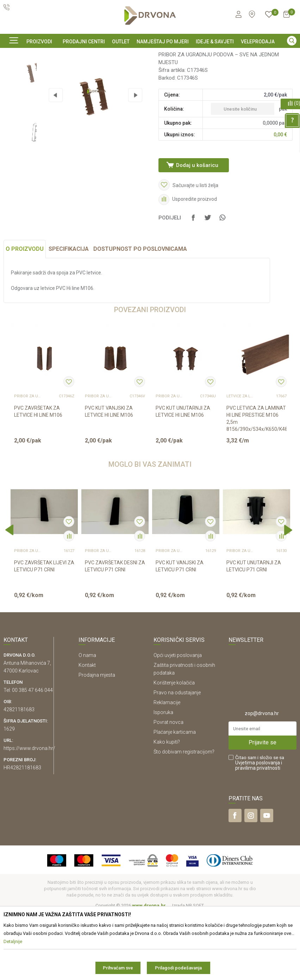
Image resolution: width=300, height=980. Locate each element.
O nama (87, 722)
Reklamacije (167, 770)
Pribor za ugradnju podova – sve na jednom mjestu (118, 70)
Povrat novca (168, 789)
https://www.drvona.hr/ (29, 815)
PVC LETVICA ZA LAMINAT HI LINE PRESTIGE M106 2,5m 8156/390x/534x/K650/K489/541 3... (257, 489)
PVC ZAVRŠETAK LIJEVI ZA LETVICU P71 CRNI (44, 633)
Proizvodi (13, 70)
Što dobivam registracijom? (184, 819)
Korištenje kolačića (174, 750)
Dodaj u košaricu (197, 221)
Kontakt (87, 732)
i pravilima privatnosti (259, 833)
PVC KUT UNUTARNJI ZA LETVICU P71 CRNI (254, 633)
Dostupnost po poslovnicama (140, 316)
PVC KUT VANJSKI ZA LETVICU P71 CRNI (180, 633)
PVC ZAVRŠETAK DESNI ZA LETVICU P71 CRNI (115, 633)
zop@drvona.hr (262, 781)
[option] (150, 54)
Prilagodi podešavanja (178, 968)
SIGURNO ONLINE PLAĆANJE (149, 54)
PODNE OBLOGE (44, 70)
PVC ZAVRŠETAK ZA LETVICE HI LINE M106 (38, 479)
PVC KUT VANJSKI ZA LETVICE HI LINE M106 (109, 479)
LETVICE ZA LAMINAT (240, 464)
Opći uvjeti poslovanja (178, 722)
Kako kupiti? (167, 809)
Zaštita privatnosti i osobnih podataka (184, 736)
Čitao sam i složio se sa (260, 830)
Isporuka (163, 780)
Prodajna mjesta (97, 742)
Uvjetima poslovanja (258, 830)
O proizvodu (25, 316)
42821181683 (19, 777)
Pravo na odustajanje (177, 760)
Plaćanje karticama (175, 799)
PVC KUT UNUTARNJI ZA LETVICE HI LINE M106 (183, 479)
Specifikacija (69, 316)
